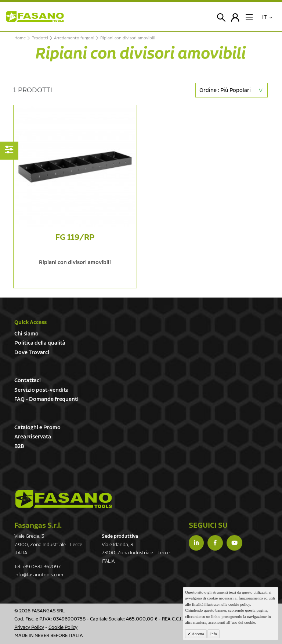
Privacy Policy (29, 628)
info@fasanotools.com (39, 575)
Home (20, 38)
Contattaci (28, 380)
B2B (19, 446)
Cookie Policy (63, 628)
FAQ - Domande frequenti (46, 399)
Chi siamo (26, 334)
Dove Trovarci (32, 353)
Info (213, 634)
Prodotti (40, 38)
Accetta (198, 634)
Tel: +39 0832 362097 (37, 567)
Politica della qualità (40, 343)
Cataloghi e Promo (37, 428)
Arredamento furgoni (74, 38)
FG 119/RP (75, 237)
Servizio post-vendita (41, 390)
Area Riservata (33, 437)
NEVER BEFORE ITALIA (59, 636)
